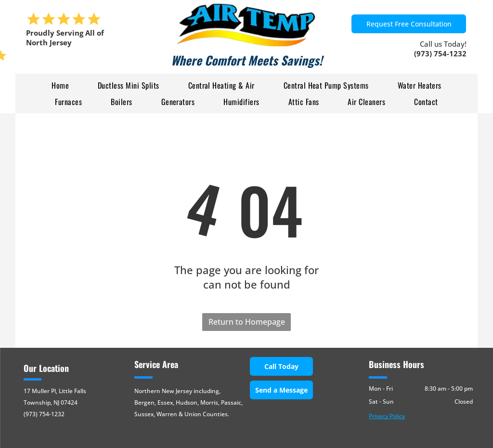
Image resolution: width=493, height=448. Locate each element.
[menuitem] (60, 85)
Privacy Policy (387, 416)
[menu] (21, 56)
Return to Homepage (247, 322)
